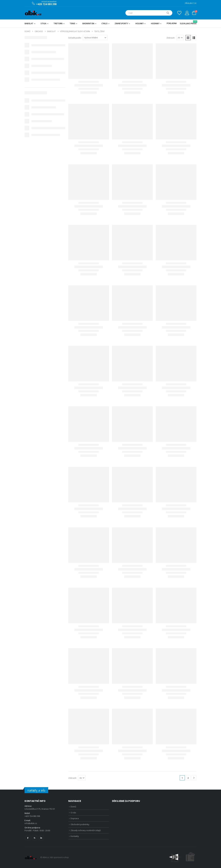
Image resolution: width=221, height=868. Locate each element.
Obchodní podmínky (80, 824)
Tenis (72, 23)
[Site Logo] (33, 13)
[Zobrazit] (180, 38)
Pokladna (172, 23)
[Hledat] (168, 13)
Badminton (88, 23)
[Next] (194, 778)
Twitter (34, 838)
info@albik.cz (31, 823)
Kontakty (75, 836)
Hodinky (155, 23)
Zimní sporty (121, 23)
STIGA (43, 23)
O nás (73, 813)
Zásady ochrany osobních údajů (86, 830)
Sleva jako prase (188, 23)
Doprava (75, 818)
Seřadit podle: (75, 38)
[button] (188, 38)
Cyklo (104, 23)
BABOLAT (29, 23)
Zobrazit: (171, 38)
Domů (73, 807)
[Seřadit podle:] (95, 38)
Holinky (140, 23)
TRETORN (58, 23)
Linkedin (41, 838)
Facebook (28, 838)
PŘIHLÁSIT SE (191, 3)
